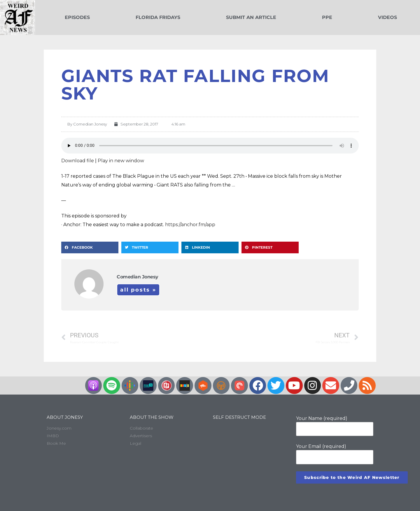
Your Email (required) (335, 454)
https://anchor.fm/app (190, 225)
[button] (90, 247)
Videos (387, 17)
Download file (78, 161)
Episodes (77, 17)
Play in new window (121, 161)
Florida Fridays (158, 17)
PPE (327, 17)
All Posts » (138, 290)
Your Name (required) (335, 426)
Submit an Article (251, 17)
